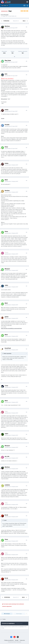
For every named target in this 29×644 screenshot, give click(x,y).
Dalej (24, 21)
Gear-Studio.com (13, 16)
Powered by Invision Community (14, 642)
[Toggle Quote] (3, 353)
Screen (3, 118)
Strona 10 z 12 (16, 21)
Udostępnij (7, 614)
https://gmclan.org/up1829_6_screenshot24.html (11, 328)
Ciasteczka (22, 640)
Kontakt (17, 640)
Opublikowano (11, 28)
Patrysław (6, 15)
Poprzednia (6, 21)
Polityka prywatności (9, 640)
